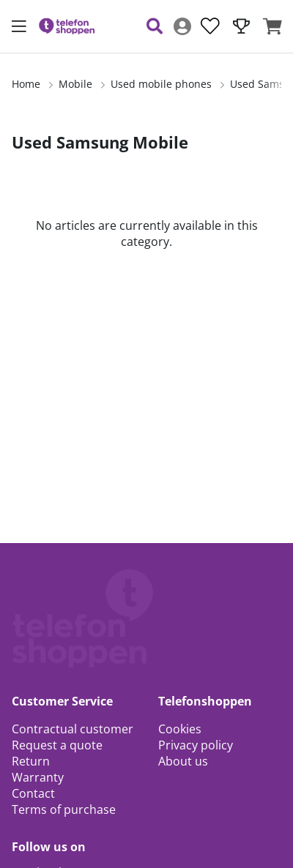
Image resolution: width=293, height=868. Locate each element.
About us (183, 761)
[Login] (182, 26)
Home (26, 84)
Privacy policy (196, 745)
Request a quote (57, 745)
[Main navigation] (19, 26)
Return (31, 761)
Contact (33, 793)
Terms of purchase (64, 809)
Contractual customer (73, 729)
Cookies (180, 729)
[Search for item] (155, 26)
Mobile (75, 84)
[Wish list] (210, 26)
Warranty (38, 777)
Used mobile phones (161, 84)
